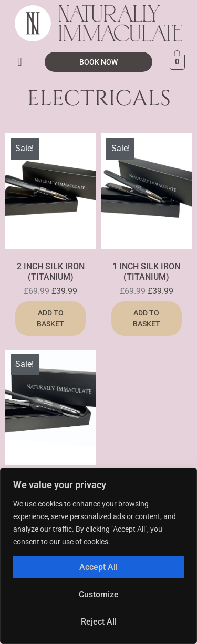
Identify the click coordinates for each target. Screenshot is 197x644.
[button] (20, 62)
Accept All (98, 567)
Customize (99, 594)
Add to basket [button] (50, 318)
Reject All (99, 622)
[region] (98, 556)
